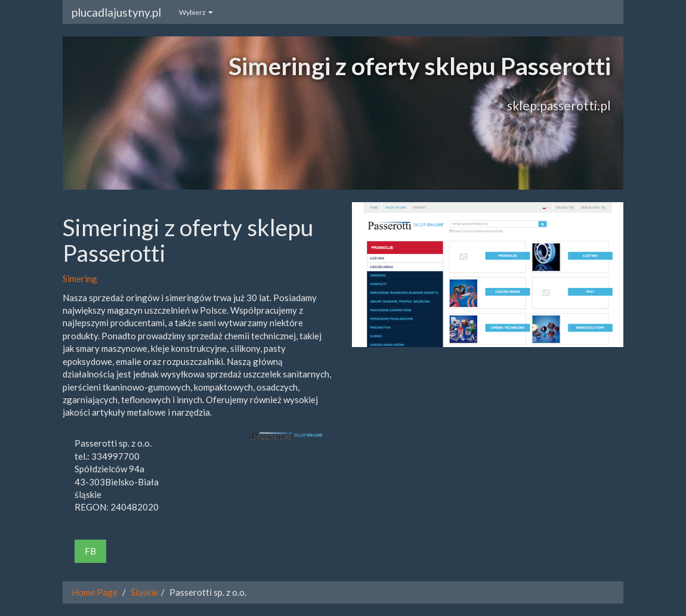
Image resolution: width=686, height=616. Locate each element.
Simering (80, 278)
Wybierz (196, 12)
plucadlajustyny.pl (116, 12)
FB (90, 551)
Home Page (95, 592)
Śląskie (144, 592)
